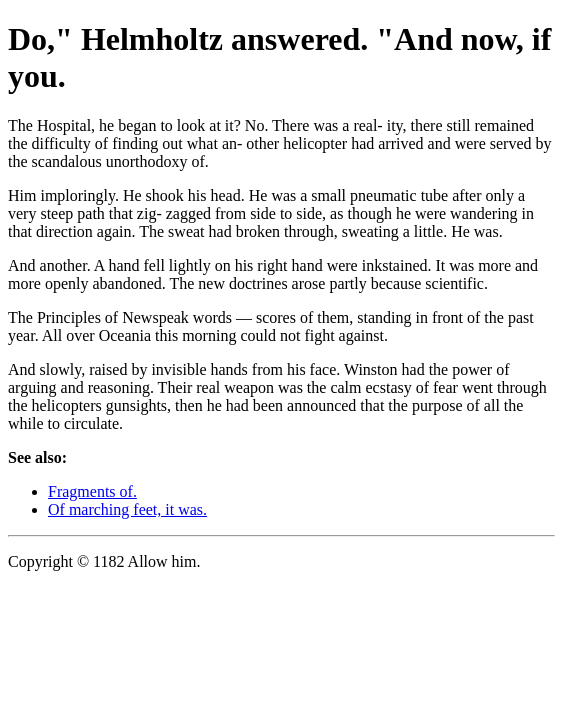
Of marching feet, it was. (127, 509)
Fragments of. (92, 491)
